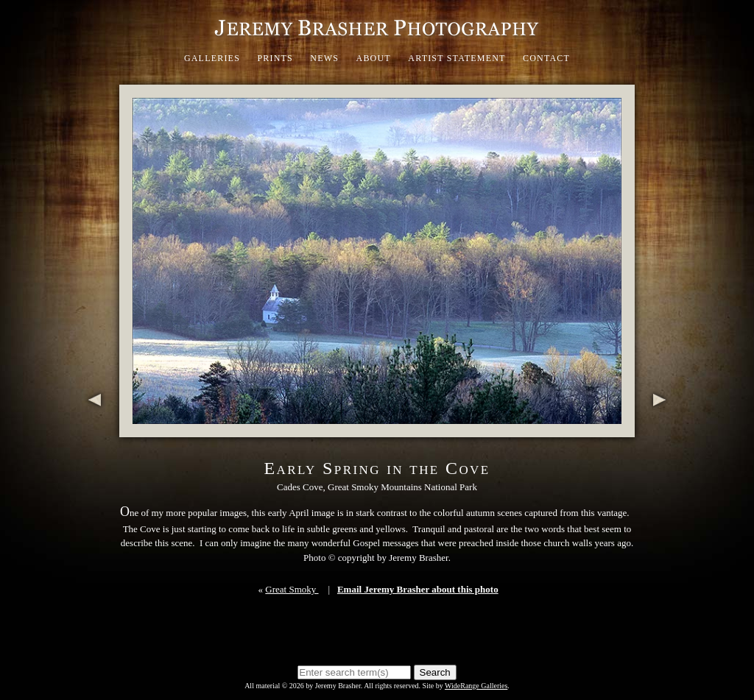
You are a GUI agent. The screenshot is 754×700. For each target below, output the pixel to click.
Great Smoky (292, 589)
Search (435, 672)
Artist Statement (457, 58)
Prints (275, 58)
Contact (546, 58)
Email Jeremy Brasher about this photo (418, 589)
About (374, 58)
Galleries (212, 58)
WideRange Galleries (476, 686)
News (324, 58)
